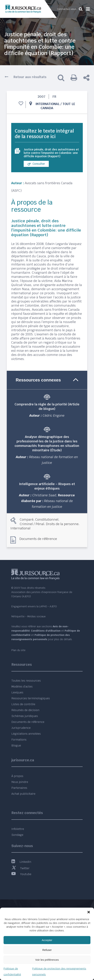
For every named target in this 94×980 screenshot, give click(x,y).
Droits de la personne (62, 524)
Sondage (17, 835)
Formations (19, 740)
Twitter (20, 868)
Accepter (47, 940)
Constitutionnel (47, 519)
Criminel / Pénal (32, 524)
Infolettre (18, 829)
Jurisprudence (21, 728)
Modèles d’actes (22, 687)
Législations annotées (26, 734)
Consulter (36, 164)
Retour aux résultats (30, 77)
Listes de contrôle (23, 704)
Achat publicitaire (23, 794)
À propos (17, 776)
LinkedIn (21, 862)
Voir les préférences (47, 960)
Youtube (21, 874)
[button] (89, 912)
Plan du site (18, 650)
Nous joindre (20, 782)
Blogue (16, 745)
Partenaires (19, 788)
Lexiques (17, 692)
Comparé (27, 519)
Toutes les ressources (26, 681)
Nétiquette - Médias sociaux (28, 616)
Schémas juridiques (25, 716)
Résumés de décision (25, 710)
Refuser (47, 950)
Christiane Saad (44, 495)
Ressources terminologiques (31, 698)
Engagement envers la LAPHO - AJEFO (34, 606)
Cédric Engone (54, 415)
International (48, 104)
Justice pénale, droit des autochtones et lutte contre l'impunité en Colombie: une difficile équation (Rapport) (51, 153)
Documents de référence (38, 539)
